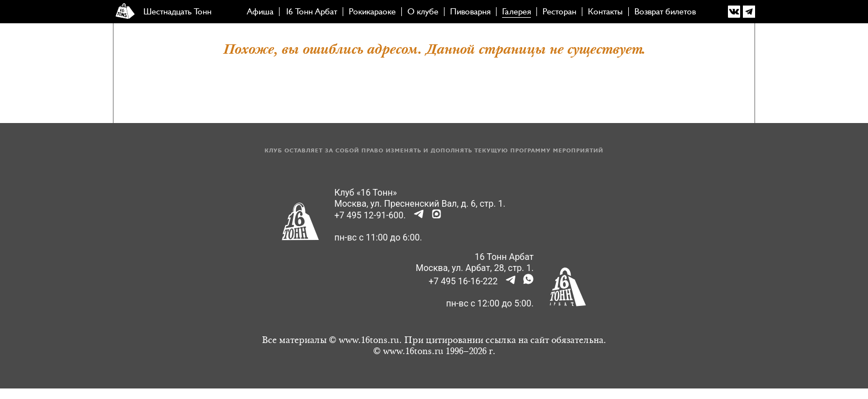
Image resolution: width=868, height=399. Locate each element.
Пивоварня (470, 12)
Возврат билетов (665, 12)
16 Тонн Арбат (311, 12)
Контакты (605, 12)
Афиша (260, 12)
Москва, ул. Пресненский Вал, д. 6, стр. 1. (420, 204)
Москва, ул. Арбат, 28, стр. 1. (475, 268)
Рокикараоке (372, 12)
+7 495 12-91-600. (370, 215)
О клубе (423, 12)
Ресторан (559, 12)
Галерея (516, 12)
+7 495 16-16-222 (463, 281)
